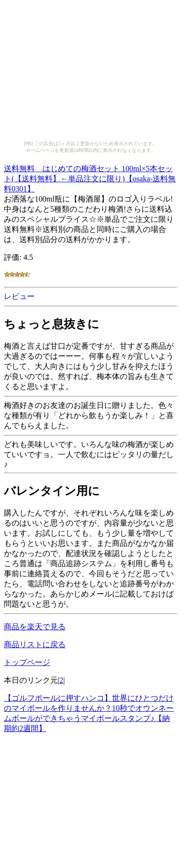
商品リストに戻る (35, 644)
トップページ (27, 662)
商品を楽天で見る (35, 627)
